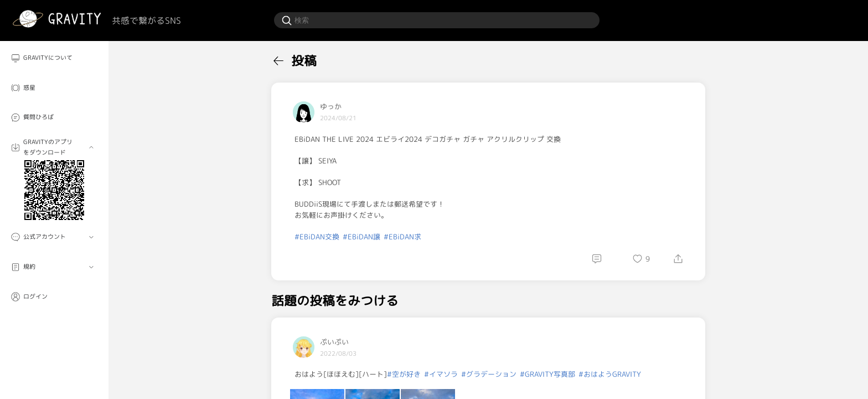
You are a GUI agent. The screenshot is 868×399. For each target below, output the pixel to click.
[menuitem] (54, 58)
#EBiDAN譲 (361, 237)
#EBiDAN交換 (317, 237)
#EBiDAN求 (402, 237)
